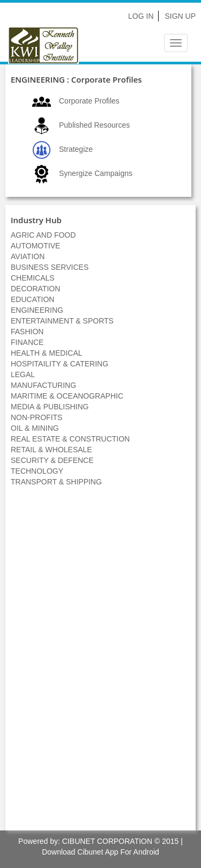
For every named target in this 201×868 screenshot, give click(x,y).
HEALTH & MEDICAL (47, 353)
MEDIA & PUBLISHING (50, 407)
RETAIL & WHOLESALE (51, 450)
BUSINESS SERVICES (50, 267)
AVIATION (28, 256)
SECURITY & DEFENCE (52, 460)
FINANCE (27, 342)
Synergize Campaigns (96, 173)
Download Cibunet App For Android (100, 852)
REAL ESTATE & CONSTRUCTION (70, 439)
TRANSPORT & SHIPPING (56, 482)
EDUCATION (32, 299)
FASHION (27, 332)
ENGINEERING (37, 310)
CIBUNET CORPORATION (107, 841)
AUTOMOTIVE (35, 246)
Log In (141, 16)
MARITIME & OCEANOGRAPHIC (67, 396)
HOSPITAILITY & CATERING (59, 364)
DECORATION (35, 289)
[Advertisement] (101, 664)
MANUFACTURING (43, 385)
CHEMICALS (33, 278)
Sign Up (180, 16)
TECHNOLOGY (37, 471)
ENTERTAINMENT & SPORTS (62, 321)
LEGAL (23, 374)
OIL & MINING (35, 428)
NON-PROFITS (36, 417)
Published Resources (94, 125)
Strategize (76, 149)
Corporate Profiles (89, 101)
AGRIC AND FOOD (43, 235)
